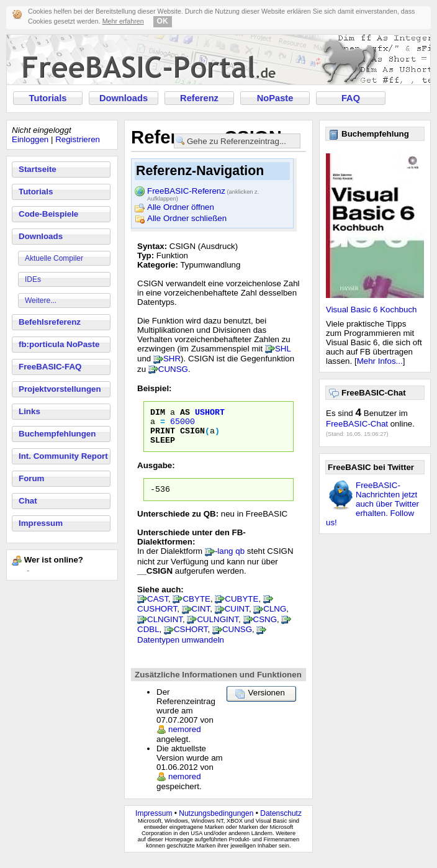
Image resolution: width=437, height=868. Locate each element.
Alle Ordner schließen (187, 218)
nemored (185, 739)
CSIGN (192, 436)
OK (163, 21)
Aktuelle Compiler (54, 258)
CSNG (265, 629)
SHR (172, 359)
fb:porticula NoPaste (59, 344)
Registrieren (78, 139)
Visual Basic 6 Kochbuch (371, 310)
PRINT (163, 436)
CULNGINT (218, 629)
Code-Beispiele (48, 214)
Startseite (38, 169)
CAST (158, 608)
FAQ (351, 98)
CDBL (148, 639)
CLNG (275, 618)
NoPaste (275, 98)
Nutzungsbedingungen (216, 823)
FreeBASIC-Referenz (203, 192)
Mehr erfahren (123, 21)
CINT (201, 618)
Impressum (41, 523)
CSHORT (191, 639)
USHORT (210, 414)
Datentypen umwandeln (181, 649)
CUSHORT (157, 618)
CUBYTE (241, 608)
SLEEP (163, 447)
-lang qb (230, 560)
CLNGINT (165, 629)
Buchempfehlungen (57, 434)
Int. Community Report (63, 456)
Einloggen (30, 139)
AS (185, 414)
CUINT (237, 618)
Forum (31, 478)
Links (29, 411)
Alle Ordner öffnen (181, 207)
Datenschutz (281, 823)
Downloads (124, 98)
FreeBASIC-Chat (357, 424)
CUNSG (173, 369)
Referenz (199, 98)
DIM (158, 414)
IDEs (33, 279)
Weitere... (41, 301)
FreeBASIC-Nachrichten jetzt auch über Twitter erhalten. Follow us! (372, 504)
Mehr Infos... (380, 361)
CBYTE (196, 608)
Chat (28, 501)
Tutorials (48, 98)
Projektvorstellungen (60, 389)
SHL (283, 349)
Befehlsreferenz (50, 322)
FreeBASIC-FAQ (50, 367)
